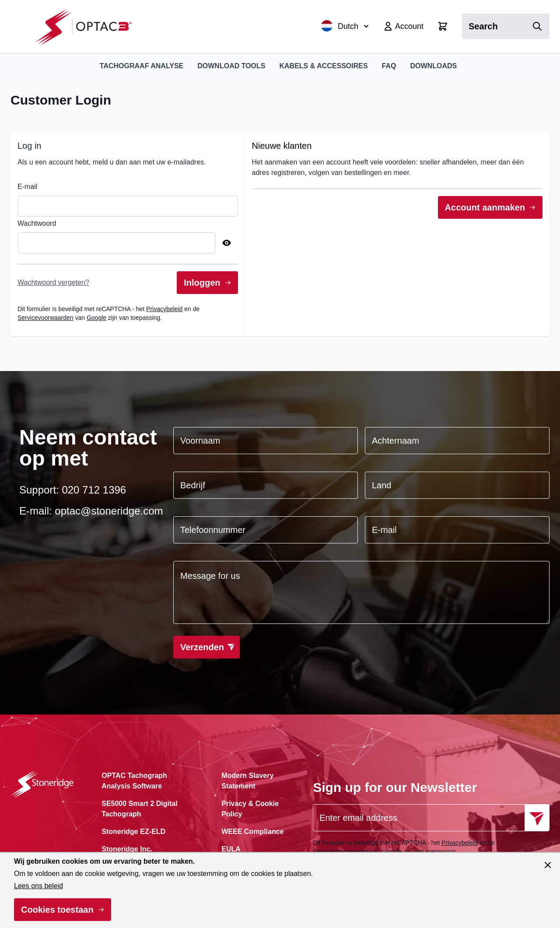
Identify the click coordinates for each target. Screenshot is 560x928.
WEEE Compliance (252, 832)
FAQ (389, 66)
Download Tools (231, 66)
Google (96, 318)
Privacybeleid (164, 309)
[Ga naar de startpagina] (88, 26)
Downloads (434, 66)
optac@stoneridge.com (109, 511)
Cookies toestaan (57, 910)
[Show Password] (227, 243)
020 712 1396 (94, 490)
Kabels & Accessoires (324, 66)
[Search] (537, 26)
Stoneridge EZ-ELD (133, 832)
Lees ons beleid (38, 886)
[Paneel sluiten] (548, 865)
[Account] (403, 26)
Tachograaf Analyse (142, 66)
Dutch (345, 26)
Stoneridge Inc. (127, 849)
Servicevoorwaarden (45, 318)
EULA (231, 849)
